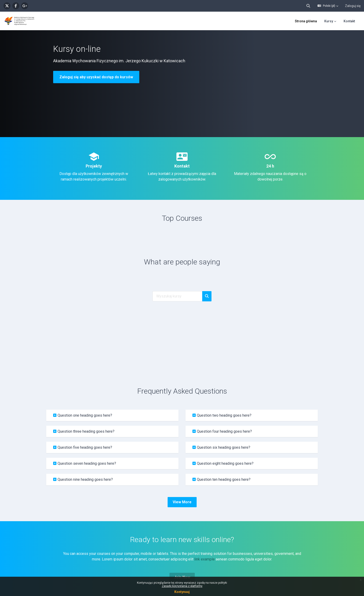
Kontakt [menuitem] (349, 21)
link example (205, 559)
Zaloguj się (353, 6)
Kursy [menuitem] (329, 21)
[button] (308, 6)
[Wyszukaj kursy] (177, 296)
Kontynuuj (182, 592)
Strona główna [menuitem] (306, 21)
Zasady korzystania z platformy (182, 586)
